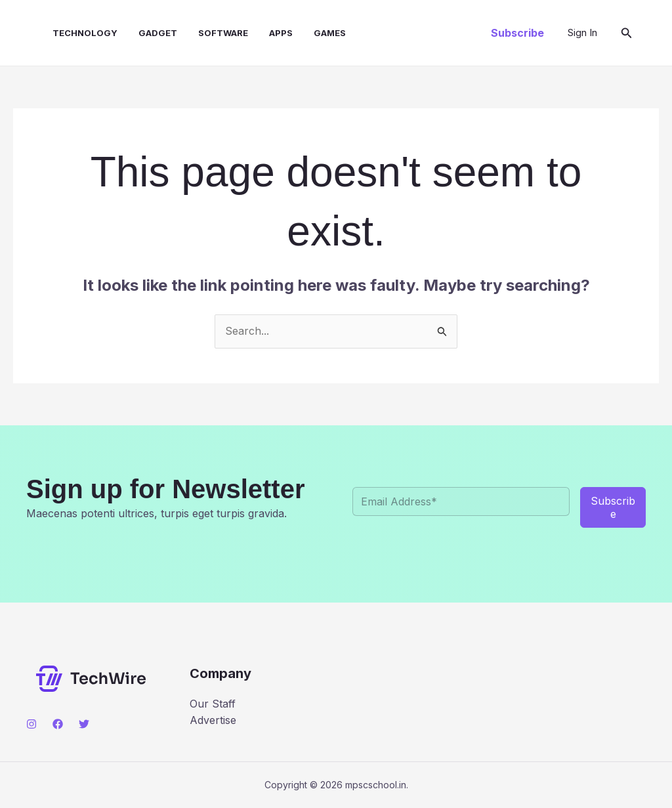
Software (223, 33)
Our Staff (213, 704)
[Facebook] (58, 724)
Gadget (158, 33)
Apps (281, 33)
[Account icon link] (582, 33)
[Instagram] (31, 724)
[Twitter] (84, 724)
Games (330, 33)
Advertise (213, 720)
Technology (85, 33)
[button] (517, 33)
